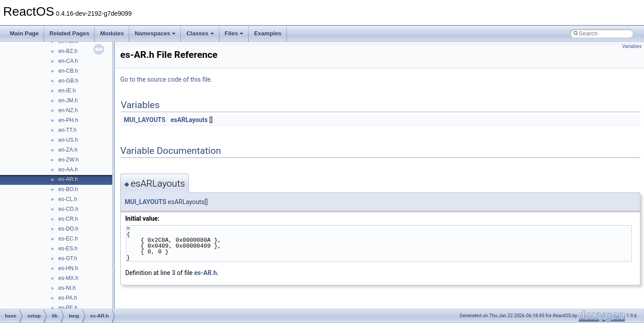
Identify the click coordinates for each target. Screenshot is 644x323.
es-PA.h (68, 298)
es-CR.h (68, 219)
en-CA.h (68, 61)
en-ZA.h (68, 150)
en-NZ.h (68, 110)
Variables (632, 46)
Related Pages (69, 33)
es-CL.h (68, 199)
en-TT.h (68, 130)
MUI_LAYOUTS (145, 120)
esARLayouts (189, 120)
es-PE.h (68, 308)
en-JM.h (68, 100)
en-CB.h (68, 71)
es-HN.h (68, 268)
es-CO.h (68, 209)
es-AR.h (68, 179)
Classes (200, 33)
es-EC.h (68, 239)
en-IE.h (67, 91)
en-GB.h (68, 81)
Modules (112, 33)
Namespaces (155, 33)
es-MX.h (68, 278)
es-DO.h (68, 229)
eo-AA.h (68, 170)
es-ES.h (68, 249)
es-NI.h (67, 288)
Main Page (24, 33)
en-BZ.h (68, 51)
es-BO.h (68, 189)
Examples (268, 33)
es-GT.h (68, 258)
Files (234, 33)
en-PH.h (68, 120)
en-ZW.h (68, 160)
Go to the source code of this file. (166, 79)
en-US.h (68, 140)
